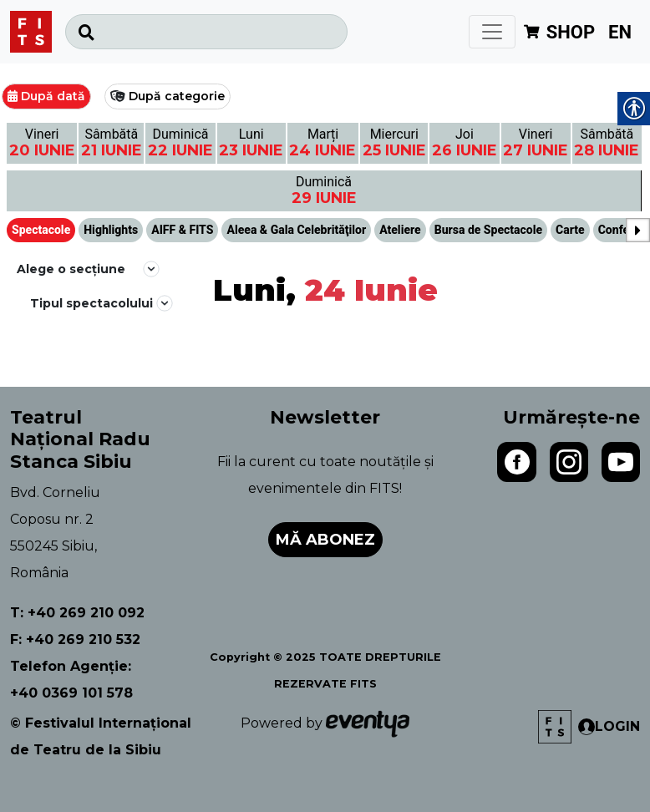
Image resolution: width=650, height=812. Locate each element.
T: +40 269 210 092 (77, 613)
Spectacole (41, 230)
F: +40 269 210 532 (75, 639)
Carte (570, 230)
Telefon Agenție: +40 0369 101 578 (71, 680)
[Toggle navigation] (492, 32)
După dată (53, 96)
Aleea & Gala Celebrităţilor (296, 230)
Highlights (111, 230)
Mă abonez (325, 540)
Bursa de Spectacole (488, 230)
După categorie (177, 96)
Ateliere (400, 230)
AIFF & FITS (182, 230)
